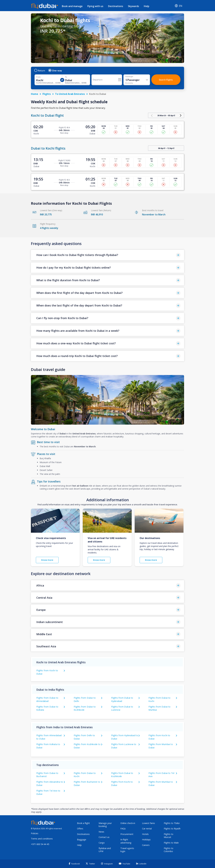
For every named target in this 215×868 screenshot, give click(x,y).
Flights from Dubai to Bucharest (47, 775)
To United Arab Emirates (70, 94)
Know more (47, 560)
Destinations (116, 6)
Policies (35, 833)
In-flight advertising (126, 841)
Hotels (145, 834)
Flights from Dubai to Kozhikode (85, 708)
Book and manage (72, 6)
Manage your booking (105, 825)
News (101, 832)
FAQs (123, 829)
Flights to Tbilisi (172, 823)
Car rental (147, 829)
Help (147, 6)
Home (35, 94)
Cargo (102, 843)
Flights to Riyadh (172, 829)
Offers (80, 829)
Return (40, 70)
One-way (55, 70)
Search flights (166, 80)
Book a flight (83, 823)
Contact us (104, 837)
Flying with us (95, 6)
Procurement (127, 834)
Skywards (133, 6)
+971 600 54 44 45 (40, 844)
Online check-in (128, 823)
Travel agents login (127, 850)
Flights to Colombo (169, 850)
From (38, 77)
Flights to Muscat (169, 836)
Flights (47, 94)
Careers (146, 845)
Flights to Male (171, 843)
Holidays (146, 840)
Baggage (82, 840)
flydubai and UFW (105, 850)
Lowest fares (148, 823)
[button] (107, 255)
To (66, 77)
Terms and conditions (42, 839)
